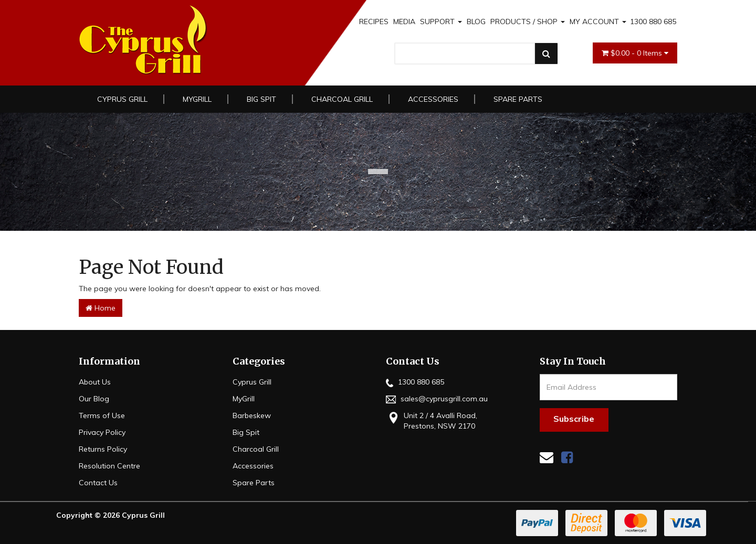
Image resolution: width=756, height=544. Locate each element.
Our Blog (94, 399)
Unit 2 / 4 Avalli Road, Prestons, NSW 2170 (432, 420)
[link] (567, 457)
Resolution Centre (109, 466)
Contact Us (98, 483)
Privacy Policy (102, 432)
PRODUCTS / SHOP (528, 22)
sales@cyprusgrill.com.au (437, 399)
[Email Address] (609, 387)
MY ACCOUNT (598, 22)
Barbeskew (252, 415)
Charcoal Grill (342, 99)
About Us (95, 382)
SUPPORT (441, 22)
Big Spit (261, 99)
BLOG (476, 22)
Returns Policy (103, 449)
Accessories (433, 99)
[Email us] (547, 457)
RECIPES (374, 22)
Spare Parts (518, 99)
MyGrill (197, 99)
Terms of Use (102, 415)
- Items (635, 53)
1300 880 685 (653, 22)
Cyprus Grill (122, 99)
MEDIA (404, 22)
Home (101, 308)
